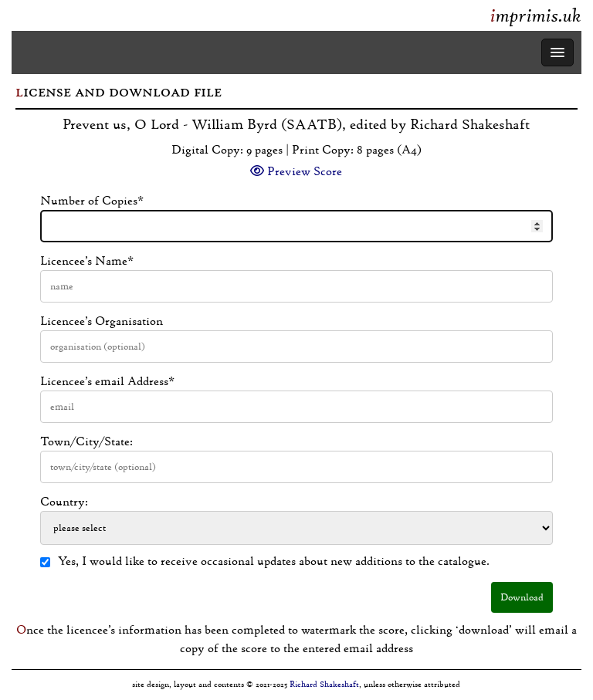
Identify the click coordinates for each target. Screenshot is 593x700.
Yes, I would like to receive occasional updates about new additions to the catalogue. (265, 561)
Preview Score (296, 171)
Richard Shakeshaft (324, 684)
